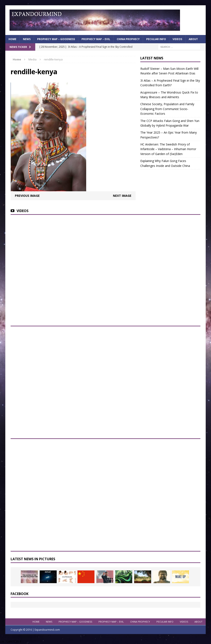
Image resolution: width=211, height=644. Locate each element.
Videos (177, 39)
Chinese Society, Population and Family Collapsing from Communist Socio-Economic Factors (167, 109)
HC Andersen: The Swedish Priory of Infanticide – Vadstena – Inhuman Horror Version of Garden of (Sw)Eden (168, 149)
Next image (122, 196)
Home (12, 39)
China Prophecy (128, 39)
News (27, 39)
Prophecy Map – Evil (96, 39)
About (193, 39)
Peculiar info (156, 39)
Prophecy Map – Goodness (56, 39)
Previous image (27, 196)
